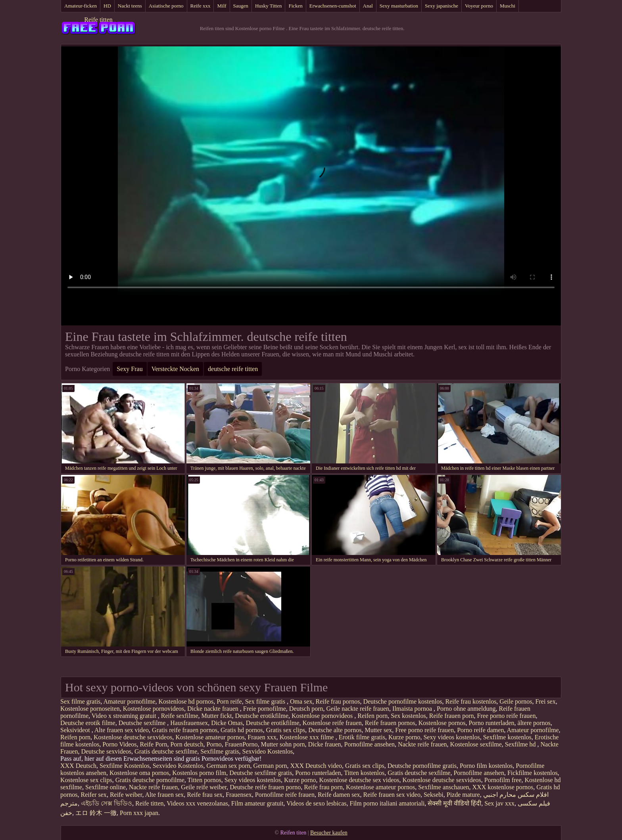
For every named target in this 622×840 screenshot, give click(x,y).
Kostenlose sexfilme (476, 744)
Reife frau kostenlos (471, 701)
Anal (368, 6)
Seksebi (434, 795)
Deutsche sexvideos (106, 751)
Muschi (508, 6)
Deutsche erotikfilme (262, 716)
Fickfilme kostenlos (533, 773)
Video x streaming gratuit (125, 716)
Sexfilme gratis (220, 751)
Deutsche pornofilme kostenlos (402, 701)
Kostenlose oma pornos (139, 773)
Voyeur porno (479, 6)
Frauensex (239, 795)
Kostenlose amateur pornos (210, 737)
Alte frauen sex (165, 795)
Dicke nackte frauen (214, 709)
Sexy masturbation (399, 6)
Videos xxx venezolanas (197, 803)
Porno (214, 744)
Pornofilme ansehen (370, 744)
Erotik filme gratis (362, 737)
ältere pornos (534, 723)
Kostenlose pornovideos (154, 709)
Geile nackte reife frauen (358, 709)
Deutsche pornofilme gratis (422, 766)
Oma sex (301, 701)
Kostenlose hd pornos (186, 701)
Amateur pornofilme (129, 701)
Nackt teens (130, 6)
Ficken (295, 6)
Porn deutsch (187, 744)
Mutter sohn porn (283, 744)
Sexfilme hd (521, 744)
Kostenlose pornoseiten (90, 709)
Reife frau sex (205, 795)
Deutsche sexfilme (143, 723)
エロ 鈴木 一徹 (96, 813)
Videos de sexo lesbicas (316, 803)
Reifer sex (94, 795)
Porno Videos (119, 744)
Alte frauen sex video (122, 730)
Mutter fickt (217, 716)
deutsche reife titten (233, 369)
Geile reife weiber (204, 787)
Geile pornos (516, 701)
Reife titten (98, 20)
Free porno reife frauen (507, 716)
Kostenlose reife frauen (332, 723)
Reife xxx (201, 6)
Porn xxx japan (139, 813)
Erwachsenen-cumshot (333, 6)
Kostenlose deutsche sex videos (359, 780)
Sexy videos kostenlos (451, 737)
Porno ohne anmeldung (466, 709)
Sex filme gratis (80, 701)
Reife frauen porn (452, 716)
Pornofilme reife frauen (285, 795)
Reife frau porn (323, 787)
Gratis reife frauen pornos (185, 730)
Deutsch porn (306, 709)
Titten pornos (204, 780)
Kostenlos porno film (199, 773)
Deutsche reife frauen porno (265, 787)
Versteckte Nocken (175, 369)
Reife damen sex (339, 795)
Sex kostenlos (408, 716)
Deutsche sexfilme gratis (261, 773)
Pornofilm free (503, 780)
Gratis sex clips (286, 730)
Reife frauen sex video (392, 795)
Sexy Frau (130, 369)
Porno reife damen (480, 730)
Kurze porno (404, 737)
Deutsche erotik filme (88, 723)
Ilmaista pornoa (413, 709)
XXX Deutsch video (316, 766)
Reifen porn (372, 716)
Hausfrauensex (189, 723)
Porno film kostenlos (486, 766)
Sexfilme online (106, 787)
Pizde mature (463, 795)
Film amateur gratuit (257, 803)
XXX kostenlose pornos (503, 787)
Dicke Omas (227, 723)
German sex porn (228, 766)
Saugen (241, 6)
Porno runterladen (491, 723)
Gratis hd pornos (242, 730)
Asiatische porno (166, 6)
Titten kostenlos (364, 773)
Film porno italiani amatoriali (387, 803)
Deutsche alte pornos (335, 730)
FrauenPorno (241, 744)
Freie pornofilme (265, 709)
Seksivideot (76, 730)
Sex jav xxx (499, 803)
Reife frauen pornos (390, 723)
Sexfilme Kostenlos (125, 766)
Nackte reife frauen (422, 744)
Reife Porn (154, 744)
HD (107, 6)
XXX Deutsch (78, 766)
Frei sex (546, 701)
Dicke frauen (325, 744)
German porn (270, 766)
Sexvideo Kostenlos (268, 751)
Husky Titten (269, 6)
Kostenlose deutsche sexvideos (133, 737)
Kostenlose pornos (442, 723)
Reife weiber (126, 795)
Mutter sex (378, 730)
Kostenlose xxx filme (308, 737)
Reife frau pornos (338, 701)
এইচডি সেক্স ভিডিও (107, 803)
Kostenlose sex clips (86, 780)
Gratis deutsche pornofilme (150, 780)
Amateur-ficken (81, 6)
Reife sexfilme (180, 716)
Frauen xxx (262, 737)
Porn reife (229, 701)
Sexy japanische (442, 6)
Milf (222, 6)
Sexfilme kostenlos (507, 737)
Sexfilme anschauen (443, 787)
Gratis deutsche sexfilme (166, 751)
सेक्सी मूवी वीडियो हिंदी (454, 803)
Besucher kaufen (329, 833)
